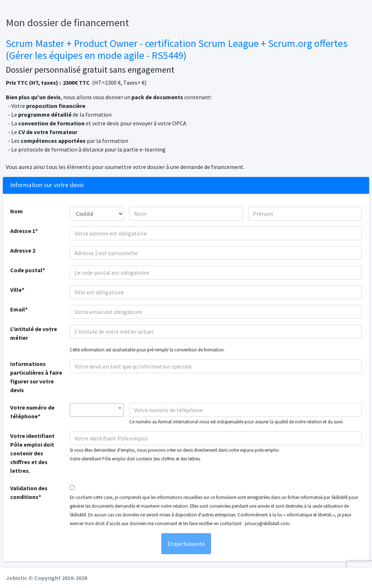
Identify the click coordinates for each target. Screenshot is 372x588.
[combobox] (97, 410)
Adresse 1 (23, 231)
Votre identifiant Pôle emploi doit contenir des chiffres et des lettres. (32, 453)
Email (18, 309)
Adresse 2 (23, 250)
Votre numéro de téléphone (32, 412)
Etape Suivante (186, 544)
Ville (16, 290)
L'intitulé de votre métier (34, 333)
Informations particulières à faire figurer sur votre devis (36, 377)
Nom (17, 211)
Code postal (26, 270)
